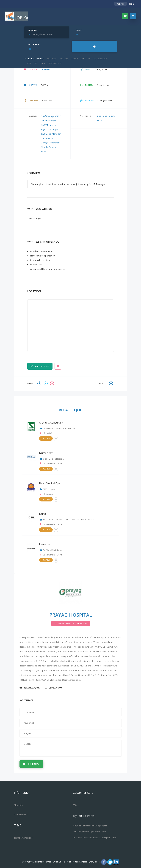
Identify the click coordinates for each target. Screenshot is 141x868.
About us (18, 805)
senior (74, 59)
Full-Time (46, 438)
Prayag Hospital (71, 615)
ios (35, 63)
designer (51, 59)
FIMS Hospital (49, 489)
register (120, 4)
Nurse (43, 514)
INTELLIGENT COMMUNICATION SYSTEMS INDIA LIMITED (68, 520)
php (88, 59)
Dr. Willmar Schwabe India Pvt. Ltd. (59, 428)
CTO (29, 63)
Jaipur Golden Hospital (53, 459)
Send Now (31, 764)
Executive (45, 544)
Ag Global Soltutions (52, 550)
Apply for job (40, 366)
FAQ (75, 805)
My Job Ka (96, 862)
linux (42, 63)
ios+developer (55, 63)
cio (82, 59)
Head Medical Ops (50, 483)
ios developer (100, 59)
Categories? (34, 44)
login (131, 4)
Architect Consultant (51, 423)
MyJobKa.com (59, 862)
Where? (79, 30)
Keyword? (33, 30)
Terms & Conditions (23, 838)
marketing (63, 59)
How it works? (21, 815)
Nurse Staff (46, 453)
